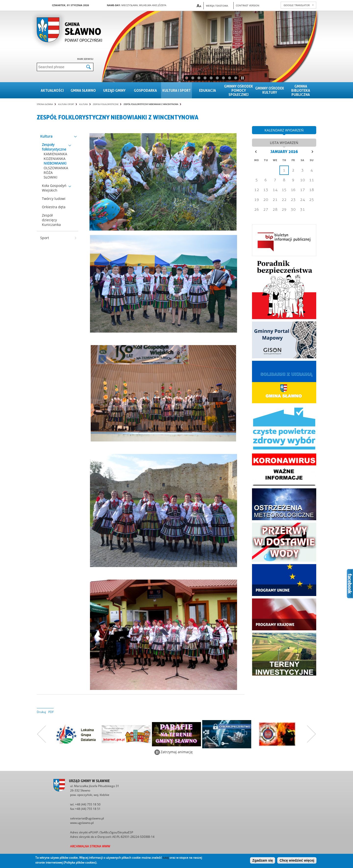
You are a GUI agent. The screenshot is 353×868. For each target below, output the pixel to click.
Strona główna (45, 104)
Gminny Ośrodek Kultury (270, 90)
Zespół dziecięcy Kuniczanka (51, 220)
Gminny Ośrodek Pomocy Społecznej (239, 90)
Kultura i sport (176, 90)
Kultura (83, 104)
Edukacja (208, 90)
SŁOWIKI (50, 177)
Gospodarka (145, 90)
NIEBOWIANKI (55, 163)
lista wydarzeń (284, 143)
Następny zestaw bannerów (312, 734)
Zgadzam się (263, 860)
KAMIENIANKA (55, 154)
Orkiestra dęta (54, 207)
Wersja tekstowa (217, 6)
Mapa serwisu (85, 59)
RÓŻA (48, 173)
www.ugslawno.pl (82, 823)
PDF (51, 712)
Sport (45, 238)
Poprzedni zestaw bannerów (41, 734)
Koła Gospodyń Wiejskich (54, 188)
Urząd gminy (114, 90)
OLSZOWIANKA (56, 168)
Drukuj (41, 712)
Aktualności (52, 90)
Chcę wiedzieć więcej (297, 860)
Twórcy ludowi (54, 199)
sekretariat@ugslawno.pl (87, 818)
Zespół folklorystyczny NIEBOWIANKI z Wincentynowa (151, 104)
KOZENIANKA (55, 159)
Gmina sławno (83, 90)
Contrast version (248, 5)
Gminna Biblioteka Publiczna (301, 90)
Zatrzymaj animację (177, 752)
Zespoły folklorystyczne (106, 104)
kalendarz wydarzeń (284, 130)
